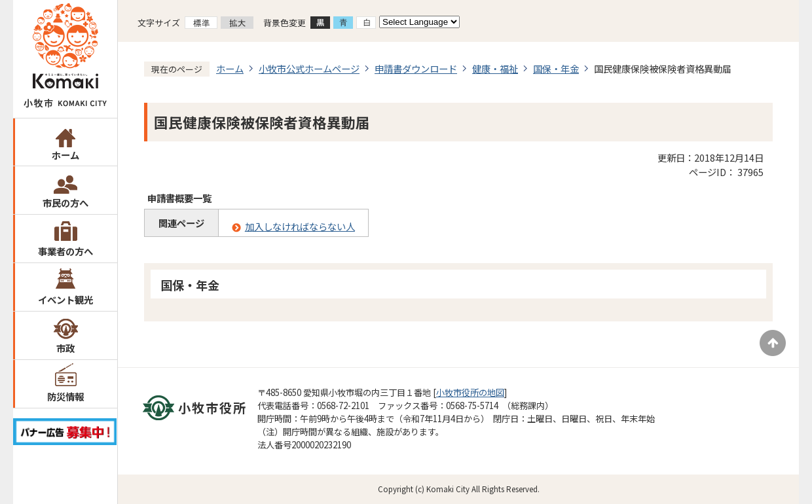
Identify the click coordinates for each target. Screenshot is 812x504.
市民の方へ (65, 203)
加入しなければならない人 (300, 226)
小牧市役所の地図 (470, 392)
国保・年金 (556, 68)
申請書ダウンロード (416, 68)
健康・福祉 (495, 68)
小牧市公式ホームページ (309, 68)
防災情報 (65, 396)
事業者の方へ (65, 251)
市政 (65, 348)
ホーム (65, 155)
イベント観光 (65, 299)
